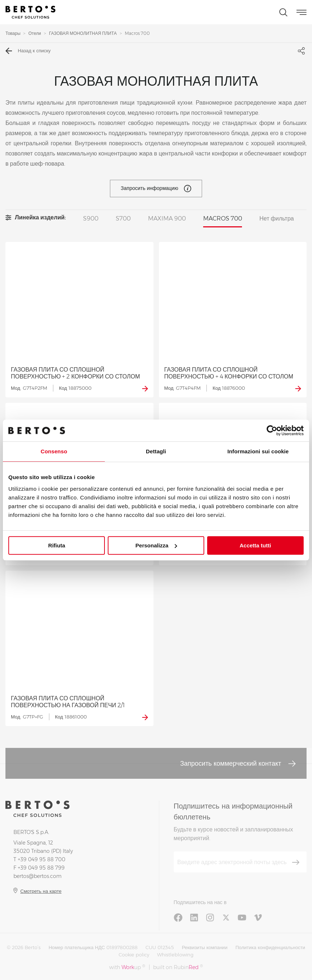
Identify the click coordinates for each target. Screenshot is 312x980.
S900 (91, 218)
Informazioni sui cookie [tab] (258, 451)
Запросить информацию (156, 189)
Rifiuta (57, 545)
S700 (123, 218)
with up (127, 967)
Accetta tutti (255, 545)
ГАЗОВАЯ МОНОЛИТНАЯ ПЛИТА (83, 33)
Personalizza (156, 545)
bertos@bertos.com (38, 876)
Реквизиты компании (205, 947)
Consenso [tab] (54, 451)
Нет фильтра (277, 218)
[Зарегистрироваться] (296, 862)
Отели (35, 33)
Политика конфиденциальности (270, 947)
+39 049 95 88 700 (42, 859)
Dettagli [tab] (156, 451)
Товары (13, 33)
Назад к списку (28, 51)
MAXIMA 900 (167, 218)
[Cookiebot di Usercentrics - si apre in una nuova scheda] (272, 430)
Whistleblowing (175, 955)
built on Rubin (178, 967)
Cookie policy (134, 955)
